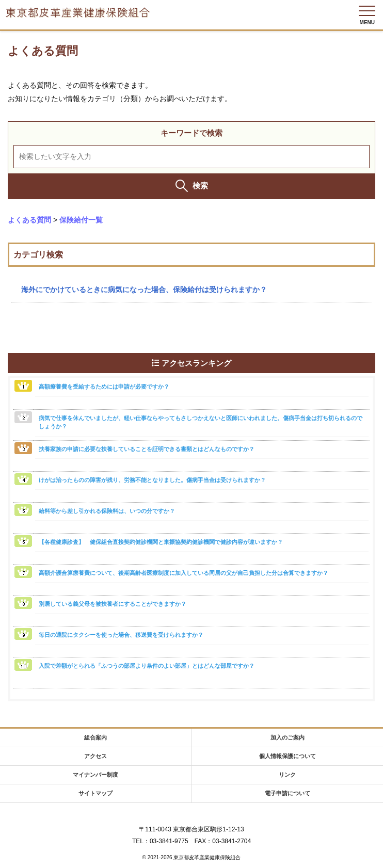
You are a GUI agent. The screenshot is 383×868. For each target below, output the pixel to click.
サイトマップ (95, 793)
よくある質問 (29, 220)
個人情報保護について (288, 756)
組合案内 (95, 737)
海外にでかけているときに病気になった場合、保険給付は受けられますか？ (144, 290)
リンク (287, 775)
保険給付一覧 (81, 220)
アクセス (95, 756)
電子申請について (288, 793)
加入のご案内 (288, 737)
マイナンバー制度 (95, 775)
